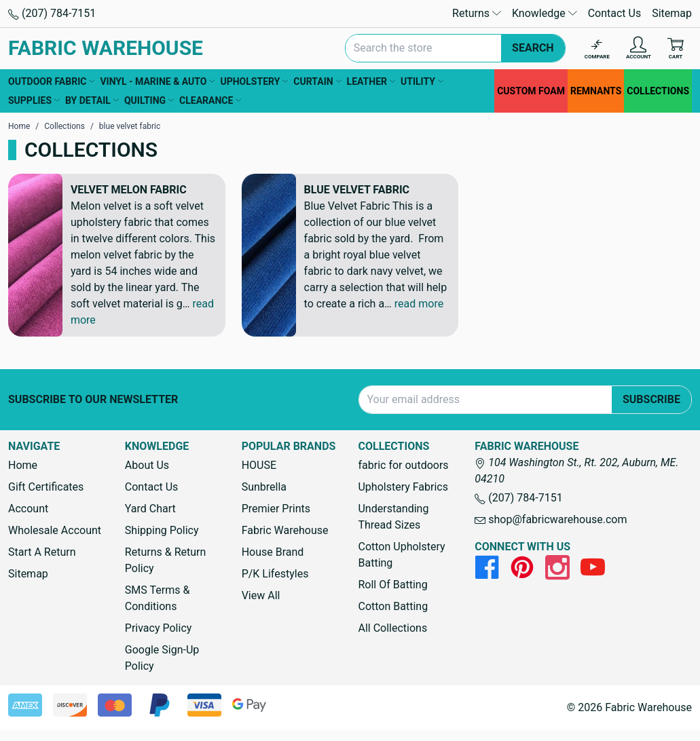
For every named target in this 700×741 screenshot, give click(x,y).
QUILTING (149, 100)
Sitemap (672, 13)
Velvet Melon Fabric (129, 190)
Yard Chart (150, 509)
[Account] (639, 49)
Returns (477, 13)
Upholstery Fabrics (403, 487)
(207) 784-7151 (52, 13)
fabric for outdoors (403, 465)
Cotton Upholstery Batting (401, 555)
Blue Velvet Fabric (357, 190)
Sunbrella (264, 487)
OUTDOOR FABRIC (51, 81)
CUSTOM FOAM (531, 91)
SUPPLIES (34, 100)
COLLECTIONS (658, 91)
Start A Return (42, 552)
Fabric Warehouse (285, 530)
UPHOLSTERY (254, 81)
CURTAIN (317, 81)
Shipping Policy (162, 530)
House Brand (273, 552)
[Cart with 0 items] (676, 49)
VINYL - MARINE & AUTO (157, 81)
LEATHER (371, 81)
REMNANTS (596, 91)
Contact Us (615, 13)
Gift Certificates (46, 487)
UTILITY (422, 81)
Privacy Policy (159, 628)
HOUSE (259, 465)
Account (28, 509)
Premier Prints (276, 509)
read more (419, 304)
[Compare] (597, 49)
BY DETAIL (92, 100)
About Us (147, 465)
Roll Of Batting (392, 585)
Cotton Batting (393, 606)
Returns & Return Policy (165, 560)
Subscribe (651, 399)
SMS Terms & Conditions (158, 598)
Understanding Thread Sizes (393, 517)
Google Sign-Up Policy (162, 658)
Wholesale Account (55, 530)
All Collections (392, 628)
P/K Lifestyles (275, 574)
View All (261, 595)
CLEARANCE (210, 100)
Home (23, 465)
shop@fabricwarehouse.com (551, 519)
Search (533, 48)
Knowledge (545, 13)
